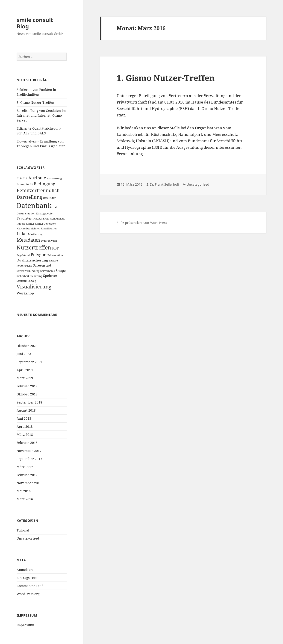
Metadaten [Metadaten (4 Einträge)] (28, 240)
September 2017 (29, 459)
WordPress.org (28, 594)
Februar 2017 (27, 475)
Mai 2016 (24, 491)
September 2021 (29, 362)
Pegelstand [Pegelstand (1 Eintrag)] (23, 255)
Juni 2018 (24, 418)
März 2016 (25, 499)
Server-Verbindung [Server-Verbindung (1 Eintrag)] (28, 271)
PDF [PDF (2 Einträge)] (55, 248)
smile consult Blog (35, 23)
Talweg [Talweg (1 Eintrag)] (32, 281)
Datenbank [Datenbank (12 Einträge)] (34, 205)
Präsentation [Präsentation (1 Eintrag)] (55, 255)
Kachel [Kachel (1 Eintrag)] (30, 224)
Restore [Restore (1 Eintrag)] (53, 261)
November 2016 (29, 483)
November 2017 (29, 451)
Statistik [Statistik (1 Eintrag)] (22, 281)
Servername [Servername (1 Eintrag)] (48, 271)
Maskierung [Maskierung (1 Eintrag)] (35, 234)
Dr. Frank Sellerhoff (165, 184)
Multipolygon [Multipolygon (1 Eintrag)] (49, 241)
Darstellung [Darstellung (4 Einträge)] (29, 197)
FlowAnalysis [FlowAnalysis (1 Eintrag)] (41, 219)
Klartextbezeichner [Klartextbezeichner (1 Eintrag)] (28, 229)
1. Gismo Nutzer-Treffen (166, 78)
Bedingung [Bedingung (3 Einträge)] (44, 184)
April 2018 (25, 426)
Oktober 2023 (27, 346)
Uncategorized (28, 538)
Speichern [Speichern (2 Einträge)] (51, 276)
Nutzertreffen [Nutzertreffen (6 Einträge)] (34, 247)
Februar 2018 (27, 443)
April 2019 (25, 370)
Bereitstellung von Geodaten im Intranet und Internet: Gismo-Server (41, 115)
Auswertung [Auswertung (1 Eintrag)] (54, 178)
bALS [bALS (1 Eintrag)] (29, 184)
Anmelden (25, 570)
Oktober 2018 (27, 394)
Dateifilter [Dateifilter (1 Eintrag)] (49, 198)
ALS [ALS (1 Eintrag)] (25, 178)
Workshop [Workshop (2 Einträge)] (25, 293)
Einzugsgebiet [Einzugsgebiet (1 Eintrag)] (45, 214)
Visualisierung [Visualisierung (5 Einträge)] (34, 286)
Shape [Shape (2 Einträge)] (61, 270)
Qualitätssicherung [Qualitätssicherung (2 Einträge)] (32, 260)
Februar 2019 (27, 386)
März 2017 (25, 467)
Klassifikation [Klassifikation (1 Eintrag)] (49, 229)
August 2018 (26, 410)
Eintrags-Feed (27, 578)
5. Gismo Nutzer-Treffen (35, 102)
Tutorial (23, 530)
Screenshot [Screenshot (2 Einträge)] (42, 265)
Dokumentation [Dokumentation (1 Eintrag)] (26, 214)
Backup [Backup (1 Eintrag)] (21, 184)
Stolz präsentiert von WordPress (142, 223)
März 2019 (25, 378)
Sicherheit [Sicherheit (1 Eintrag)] (23, 276)
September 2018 (29, 402)
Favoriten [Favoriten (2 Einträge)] (25, 218)
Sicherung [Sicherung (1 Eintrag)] (36, 276)
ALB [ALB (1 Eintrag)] (19, 178)
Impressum (25, 625)
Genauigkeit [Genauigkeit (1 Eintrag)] (57, 219)
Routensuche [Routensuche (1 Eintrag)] (24, 266)
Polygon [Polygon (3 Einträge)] (39, 255)
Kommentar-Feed (30, 586)
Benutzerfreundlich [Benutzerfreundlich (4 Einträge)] (38, 190)
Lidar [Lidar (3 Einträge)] (22, 234)
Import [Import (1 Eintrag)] (21, 224)
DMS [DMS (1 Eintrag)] (55, 207)
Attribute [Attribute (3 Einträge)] (37, 178)
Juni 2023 (24, 354)
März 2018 (25, 435)
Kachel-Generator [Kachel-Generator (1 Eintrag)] (45, 224)
